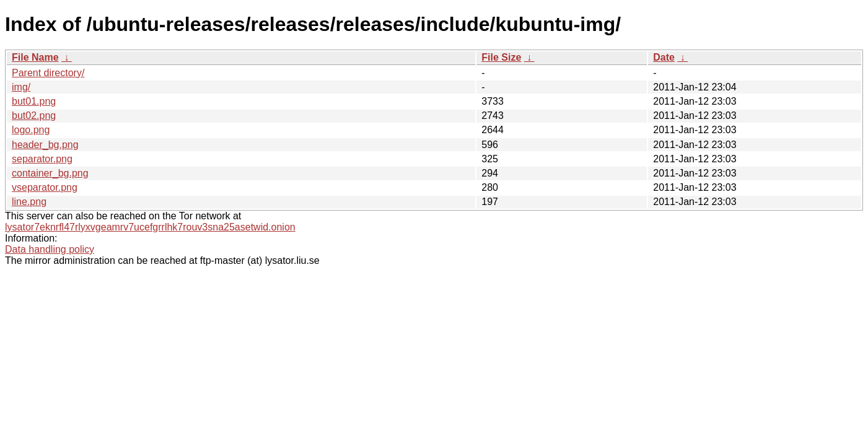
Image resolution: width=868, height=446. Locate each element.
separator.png (42, 159)
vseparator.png (45, 187)
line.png (29, 202)
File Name (35, 57)
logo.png (31, 130)
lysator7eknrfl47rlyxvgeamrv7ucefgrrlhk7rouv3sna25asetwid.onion (150, 227)
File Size (501, 57)
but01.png (34, 101)
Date (664, 57)
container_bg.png (50, 173)
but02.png (34, 116)
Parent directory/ (48, 73)
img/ (21, 87)
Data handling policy (50, 249)
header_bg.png (45, 145)
